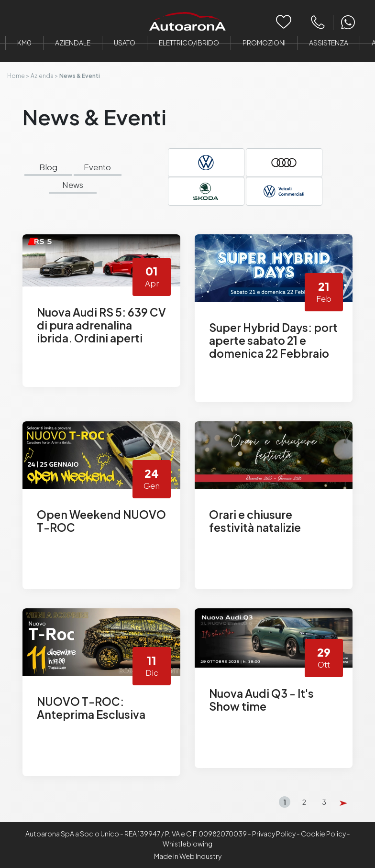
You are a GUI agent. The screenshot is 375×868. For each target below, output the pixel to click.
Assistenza (329, 43)
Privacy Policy (274, 834)
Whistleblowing (187, 844)
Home (16, 76)
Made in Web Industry (188, 856)
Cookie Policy (323, 834)
